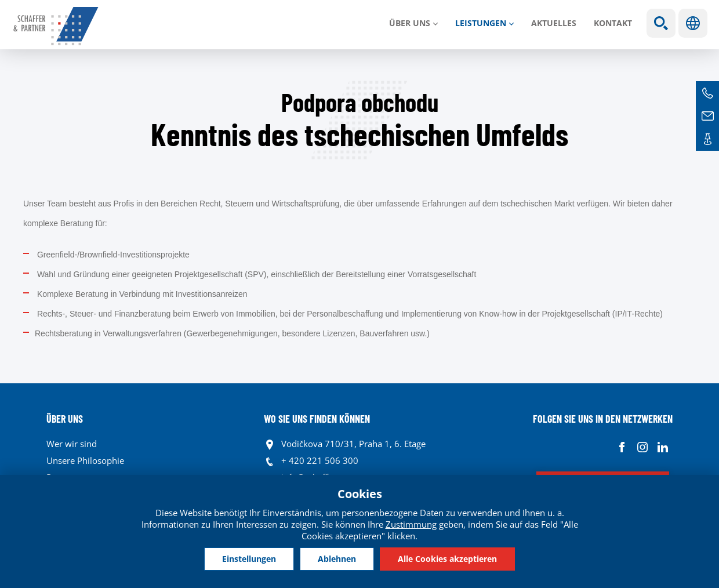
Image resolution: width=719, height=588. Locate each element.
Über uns (410, 23)
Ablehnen (337, 559)
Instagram (642, 447)
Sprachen (693, 23)
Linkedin (662, 447)
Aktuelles (554, 23)
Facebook (622, 447)
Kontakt (613, 23)
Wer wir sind (72, 444)
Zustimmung (411, 524)
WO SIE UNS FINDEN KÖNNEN (317, 419)
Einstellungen (249, 559)
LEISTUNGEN (481, 23)
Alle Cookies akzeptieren (447, 559)
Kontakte (707, 139)
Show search (661, 23)
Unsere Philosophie (85, 460)
